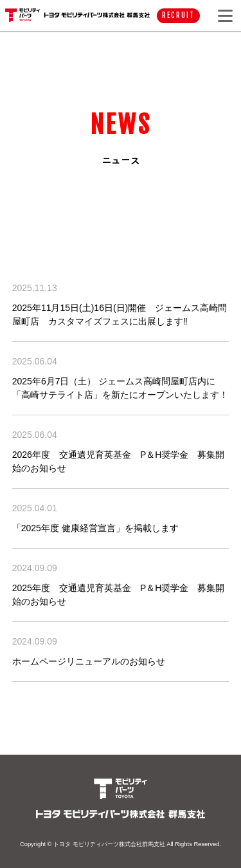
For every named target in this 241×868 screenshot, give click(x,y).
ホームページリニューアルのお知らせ (89, 661)
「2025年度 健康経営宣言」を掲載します (95, 528)
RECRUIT (178, 15)
